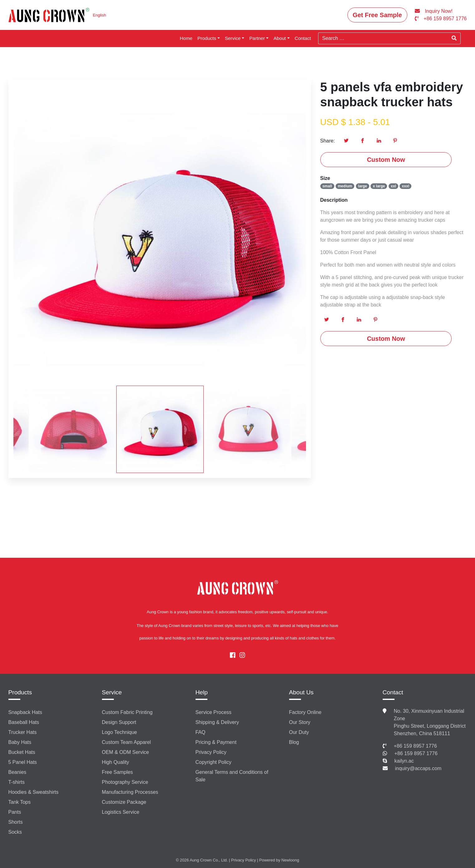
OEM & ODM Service (126, 752)
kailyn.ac (404, 761)
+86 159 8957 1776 (415, 746)
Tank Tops (20, 802)
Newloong (290, 860)
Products (207, 38)
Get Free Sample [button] (377, 15)
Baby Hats (20, 742)
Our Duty (299, 732)
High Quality (116, 762)
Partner (257, 38)
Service (233, 38)
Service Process (214, 712)
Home (186, 38)
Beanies (17, 772)
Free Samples (118, 772)
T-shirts (17, 782)
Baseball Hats (24, 722)
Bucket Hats (22, 752)
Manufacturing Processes (130, 792)
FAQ (201, 732)
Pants (15, 812)
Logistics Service (121, 812)
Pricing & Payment (216, 742)
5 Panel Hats (23, 762)
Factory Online (305, 712)
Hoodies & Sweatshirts (34, 792)
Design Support (119, 722)
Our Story (300, 722)
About (280, 38)
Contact (303, 38)
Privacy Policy (211, 752)
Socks (15, 832)
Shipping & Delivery (217, 722)
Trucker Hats (23, 732)
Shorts (16, 822)
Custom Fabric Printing (127, 712)
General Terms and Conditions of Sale (232, 776)
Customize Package (124, 802)
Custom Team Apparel (126, 742)
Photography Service (125, 782)
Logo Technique (120, 732)
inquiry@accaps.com (418, 768)
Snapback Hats (25, 712)
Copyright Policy (214, 762)
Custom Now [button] (386, 160)
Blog (294, 742)
